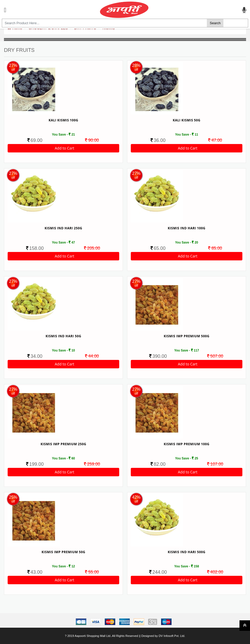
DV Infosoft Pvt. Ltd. (172, 636)
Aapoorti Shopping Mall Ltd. (93, 636)
